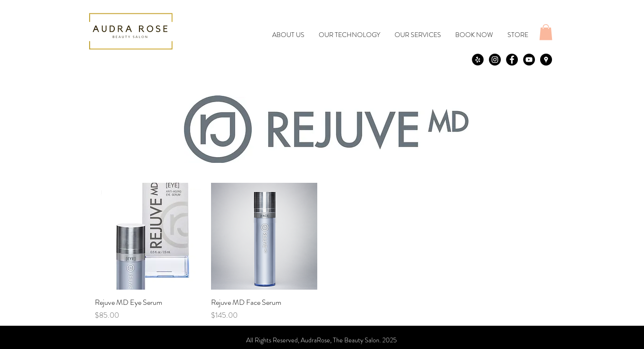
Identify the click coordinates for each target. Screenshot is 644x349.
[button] (546, 32)
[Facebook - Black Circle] (512, 60)
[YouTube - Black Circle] (529, 60)
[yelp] (478, 60)
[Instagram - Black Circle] (495, 60)
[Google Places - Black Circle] (546, 60)
